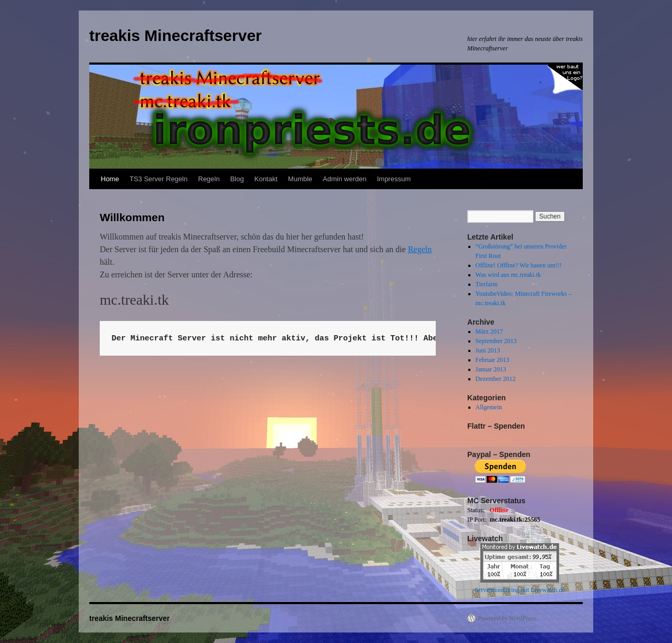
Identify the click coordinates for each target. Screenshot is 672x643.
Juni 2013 (488, 350)
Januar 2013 (491, 369)
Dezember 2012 (496, 379)
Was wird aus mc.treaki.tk (508, 275)
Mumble (300, 179)
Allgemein (489, 407)
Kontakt (266, 179)
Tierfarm (487, 284)
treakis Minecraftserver (176, 35)
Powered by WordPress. (508, 618)
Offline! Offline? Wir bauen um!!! (519, 265)
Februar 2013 (492, 360)
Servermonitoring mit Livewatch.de (520, 590)
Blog (237, 179)
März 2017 (489, 331)
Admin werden (345, 179)
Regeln (209, 179)
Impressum (394, 179)
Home (110, 179)
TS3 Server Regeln (159, 179)
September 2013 (496, 341)
